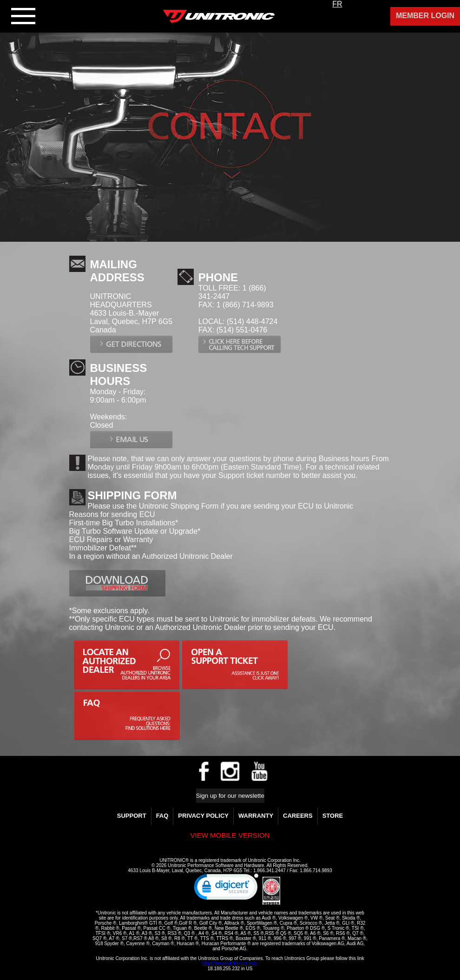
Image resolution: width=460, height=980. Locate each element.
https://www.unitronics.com (230, 963)
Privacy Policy (203, 816)
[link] (226, 889)
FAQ (162, 816)
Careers (298, 816)
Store (333, 816)
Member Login (425, 16)
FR (337, 4)
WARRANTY (256, 816)
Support (132, 816)
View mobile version (230, 835)
